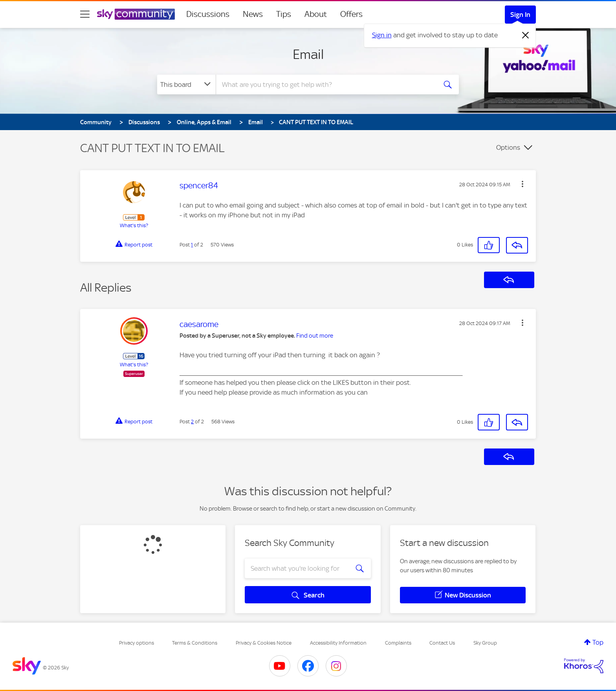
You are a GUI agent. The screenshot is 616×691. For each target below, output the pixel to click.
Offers (351, 14)
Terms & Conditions (195, 643)
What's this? (134, 225)
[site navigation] (85, 14)
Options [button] (508, 147)
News (253, 14)
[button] (522, 184)
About (316, 14)
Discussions (208, 14)
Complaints (398, 643)
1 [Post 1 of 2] (192, 245)
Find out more (315, 336)
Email (308, 54)
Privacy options (137, 643)
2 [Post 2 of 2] (192, 422)
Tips (284, 14)
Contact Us (442, 643)
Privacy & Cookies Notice (264, 643)
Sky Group (485, 643)
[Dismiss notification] (526, 35)
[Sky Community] (136, 14)
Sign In (520, 15)
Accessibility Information (338, 643)
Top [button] (598, 642)
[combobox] (325, 85)
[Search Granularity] (186, 85)
